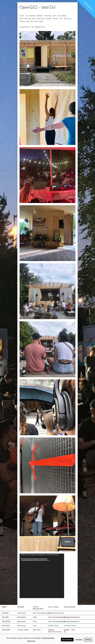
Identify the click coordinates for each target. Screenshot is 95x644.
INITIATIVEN (6, 630)
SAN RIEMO (5, 617)
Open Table (37, 630)
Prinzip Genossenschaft (38, 608)
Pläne (35, 617)
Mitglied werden (69, 607)
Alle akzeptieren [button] (67, 640)
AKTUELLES (89, 6)
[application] (42, 576)
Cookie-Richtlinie (48, 638)
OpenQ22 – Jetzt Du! (69, 631)
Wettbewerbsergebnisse (55, 613)
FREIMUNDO (5, 613)
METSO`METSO (6, 626)
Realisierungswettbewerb (40, 613)
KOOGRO (4, 607)
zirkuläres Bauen (70, 626)
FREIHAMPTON (6, 621)
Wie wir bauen (53, 607)
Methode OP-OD (53, 626)
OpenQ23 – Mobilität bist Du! (55, 631)
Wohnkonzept (21, 613)
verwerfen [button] (79, 640)
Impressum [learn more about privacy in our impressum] (31, 641)
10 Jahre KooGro (23, 630)
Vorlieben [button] (88, 640)
